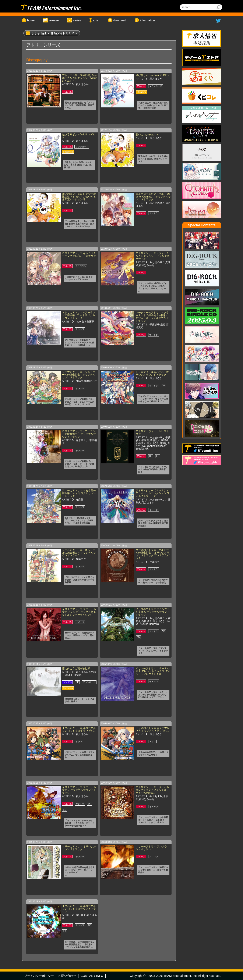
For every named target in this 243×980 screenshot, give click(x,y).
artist (96, 20)
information (147, 20)
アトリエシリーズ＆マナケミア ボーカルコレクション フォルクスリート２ (153, 493)
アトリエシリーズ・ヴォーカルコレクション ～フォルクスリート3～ (153, 256)
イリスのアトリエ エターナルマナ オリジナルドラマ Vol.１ (153, 729)
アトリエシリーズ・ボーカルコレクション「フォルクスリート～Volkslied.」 (152, 790)
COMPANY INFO (92, 976)
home (31, 20)
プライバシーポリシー (39, 976)
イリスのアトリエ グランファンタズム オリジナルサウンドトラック (153, 612)
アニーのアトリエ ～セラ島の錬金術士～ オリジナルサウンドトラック (79, 493)
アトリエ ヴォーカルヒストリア (152, 433)
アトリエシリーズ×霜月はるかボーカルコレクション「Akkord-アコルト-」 (79, 78)
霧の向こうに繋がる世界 (76, 669)
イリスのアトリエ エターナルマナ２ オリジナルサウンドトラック (79, 790)
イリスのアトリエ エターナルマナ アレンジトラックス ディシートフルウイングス (153, 671)
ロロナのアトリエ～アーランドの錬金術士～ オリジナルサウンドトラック (79, 434)
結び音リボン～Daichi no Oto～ (79, 136)
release (54, 20)
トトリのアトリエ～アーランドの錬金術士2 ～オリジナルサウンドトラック (79, 315)
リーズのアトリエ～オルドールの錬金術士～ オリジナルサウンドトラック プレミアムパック (153, 554)
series (77, 20)
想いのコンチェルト (147, 135)
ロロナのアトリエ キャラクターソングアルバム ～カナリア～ (79, 256)
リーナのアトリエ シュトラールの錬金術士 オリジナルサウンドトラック (79, 375)
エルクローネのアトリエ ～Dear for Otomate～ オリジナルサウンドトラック (153, 197)
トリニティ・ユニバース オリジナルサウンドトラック (152, 373)
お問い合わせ (67, 976)
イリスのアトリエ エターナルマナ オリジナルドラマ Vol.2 (79, 729)
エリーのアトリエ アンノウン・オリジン (151, 848)
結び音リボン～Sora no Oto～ (153, 75)
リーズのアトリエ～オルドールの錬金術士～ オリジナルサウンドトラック (79, 553)
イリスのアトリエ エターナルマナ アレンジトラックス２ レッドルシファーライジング (79, 612)
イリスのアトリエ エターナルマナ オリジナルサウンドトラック (79, 909)
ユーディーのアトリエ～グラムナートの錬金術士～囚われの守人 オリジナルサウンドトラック (152, 317)
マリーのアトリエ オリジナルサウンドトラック (79, 848)
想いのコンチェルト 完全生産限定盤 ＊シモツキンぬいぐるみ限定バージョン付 (79, 197)
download (120, 20)
